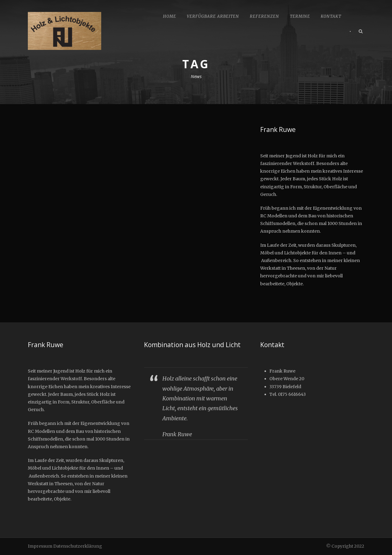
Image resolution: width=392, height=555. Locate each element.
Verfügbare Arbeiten (213, 16)
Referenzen (264, 16)
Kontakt (331, 16)
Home (170, 16)
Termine (300, 16)
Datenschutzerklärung (78, 546)
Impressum (40, 546)
